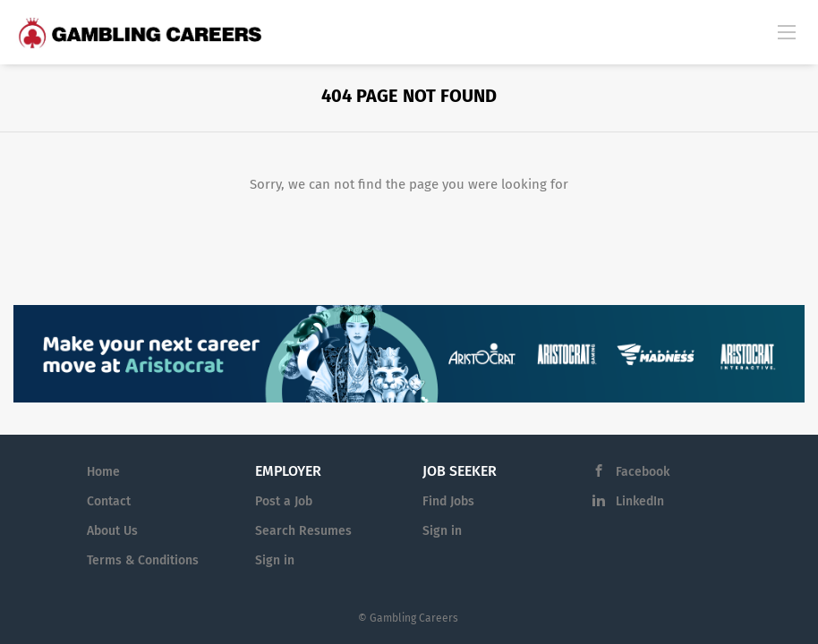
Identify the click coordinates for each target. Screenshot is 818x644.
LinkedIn (640, 501)
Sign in (275, 560)
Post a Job (284, 501)
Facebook (643, 472)
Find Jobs (448, 501)
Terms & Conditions (143, 560)
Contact (109, 501)
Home (103, 472)
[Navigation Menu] (787, 31)
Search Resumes (303, 531)
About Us (112, 531)
